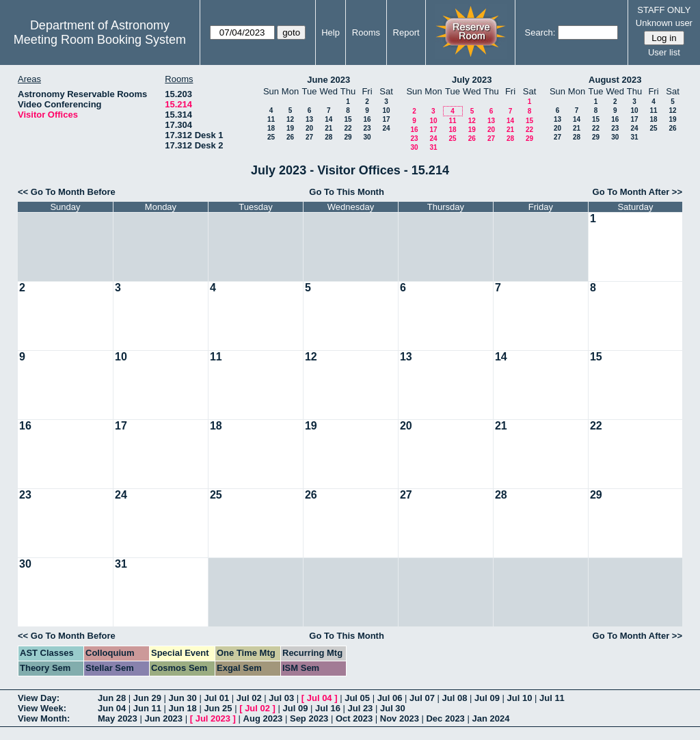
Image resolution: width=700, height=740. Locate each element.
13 (309, 119)
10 (386, 110)
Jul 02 (249, 698)
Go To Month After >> (637, 192)
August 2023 (615, 80)
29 (348, 137)
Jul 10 (520, 698)
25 (271, 137)
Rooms (366, 32)
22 (348, 128)
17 (386, 119)
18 (271, 128)
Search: (540, 32)
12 (290, 119)
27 (309, 137)
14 (328, 119)
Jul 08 (455, 698)
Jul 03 (281, 698)
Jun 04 (112, 708)
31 (433, 147)
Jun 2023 (163, 718)
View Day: (39, 698)
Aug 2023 (263, 718)
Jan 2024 (490, 718)
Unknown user (664, 23)
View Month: (44, 718)
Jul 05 (357, 698)
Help (331, 32)
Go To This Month (347, 192)
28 (328, 137)
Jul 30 (393, 708)
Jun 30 (183, 698)
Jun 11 (147, 708)
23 (367, 128)
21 (328, 128)
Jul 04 (320, 698)
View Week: (42, 708)
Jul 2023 (213, 718)
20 (309, 128)
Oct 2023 (354, 718)
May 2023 (118, 718)
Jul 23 (361, 708)
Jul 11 (552, 698)
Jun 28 (112, 698)
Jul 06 (390, 698)
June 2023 (328, 80)
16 (367, 119)
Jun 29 (147, 698)
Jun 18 (183, 708)
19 (290, 128)
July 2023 (472, 80)
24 (386, 128)
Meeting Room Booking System (100, 40)
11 (271, 119)
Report (406, 32)
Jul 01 (216, 698)
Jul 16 (328, 708)
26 (290, 137)
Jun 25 (218, 708)
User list (664, 52)
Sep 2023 (309, 718)
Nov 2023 (400, 718)
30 (367, 137)
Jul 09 (487, 698)
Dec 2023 (445, 718)
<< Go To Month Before (67, 192)
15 (348, 119)
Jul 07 (422, 698)
